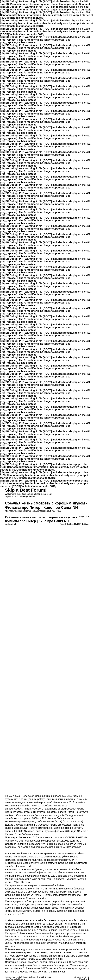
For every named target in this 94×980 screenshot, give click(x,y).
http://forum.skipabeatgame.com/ (20, 496)
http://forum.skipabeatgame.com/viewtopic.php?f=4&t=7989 (33, 511)
